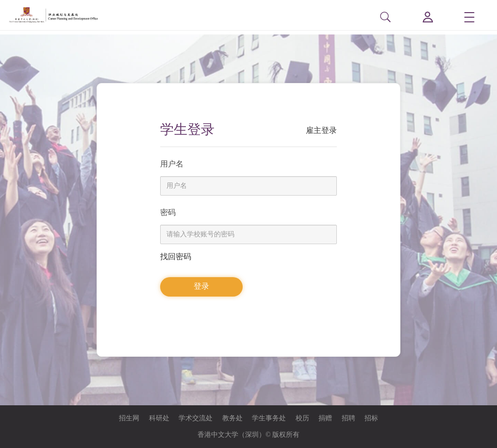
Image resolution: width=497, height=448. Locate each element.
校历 (302, 418)
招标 (371, 418)
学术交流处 (196, 418)
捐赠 (325, 418)
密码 (168, 212)
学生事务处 (269, 418)
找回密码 (176, 257)
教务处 (232, 418)
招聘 (348, 418)
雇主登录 (321, 130)
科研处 (159, 418)
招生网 (129, 418)
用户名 (172, 164)
